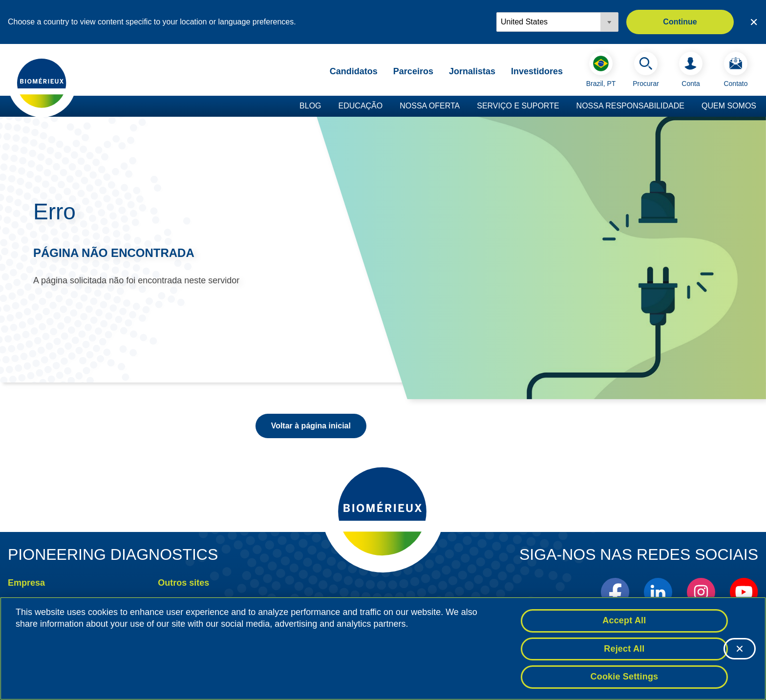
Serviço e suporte (518, 106)
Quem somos (729, 106)
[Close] (740, 649)
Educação (361, 106)
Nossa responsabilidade (630, 106)
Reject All (624, 649)
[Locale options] (557, 22)
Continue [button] (680, 22)
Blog (310, 106)
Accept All (624, 621)
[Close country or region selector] (754, 22)
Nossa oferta (430, 106)
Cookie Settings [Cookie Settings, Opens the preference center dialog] (625, 678)
